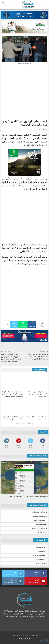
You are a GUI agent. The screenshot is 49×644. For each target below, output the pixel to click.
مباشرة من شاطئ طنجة (40, 528)
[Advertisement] (24, 91)
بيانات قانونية (42, 551)
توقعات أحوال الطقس (40, 520)
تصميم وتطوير (26, 638)
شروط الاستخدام (41, 547)
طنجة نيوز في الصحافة (39, 555)
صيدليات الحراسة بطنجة (40, 516)
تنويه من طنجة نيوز (40, 559)
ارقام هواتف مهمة (42, 524)
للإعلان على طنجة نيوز (39, 564)
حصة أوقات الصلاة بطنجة (40, 512)
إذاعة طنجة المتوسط (40, 533)
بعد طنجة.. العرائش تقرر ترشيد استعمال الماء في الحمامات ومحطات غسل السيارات (38, 357)
